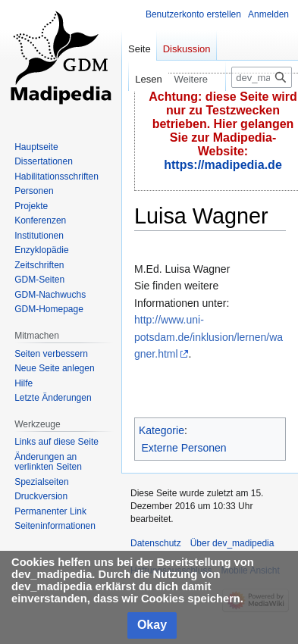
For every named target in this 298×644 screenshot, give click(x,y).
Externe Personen (184, 448)
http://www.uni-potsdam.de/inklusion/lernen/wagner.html (209, 337)
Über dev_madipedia (232, 543)
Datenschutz (156, 543)
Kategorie (162, 430)
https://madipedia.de (223, 165)
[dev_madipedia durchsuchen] (262, 77)
